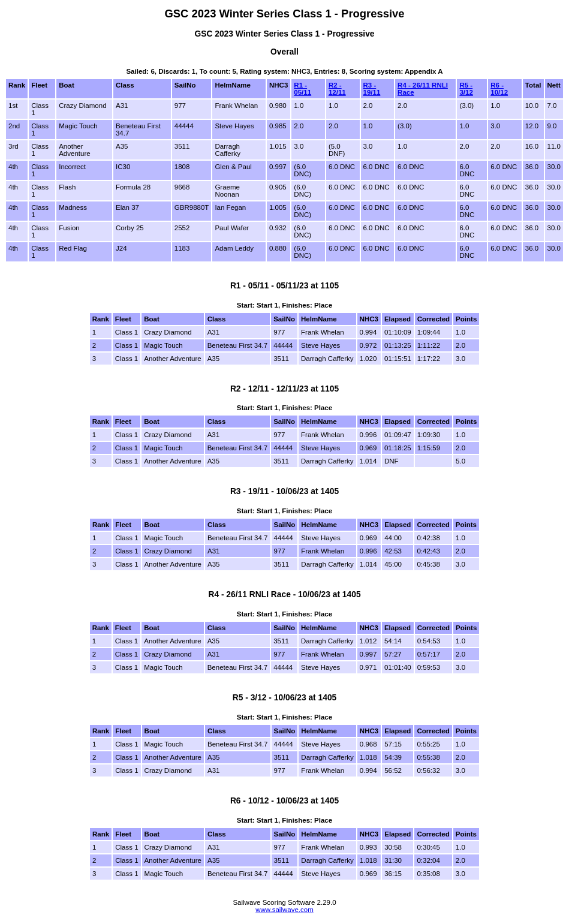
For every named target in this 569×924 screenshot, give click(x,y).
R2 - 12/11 (337, 89)
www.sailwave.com (284, 910)
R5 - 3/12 (466, 89)
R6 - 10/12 (499, 89)
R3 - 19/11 (372, 89)
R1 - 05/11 (302, 89)
